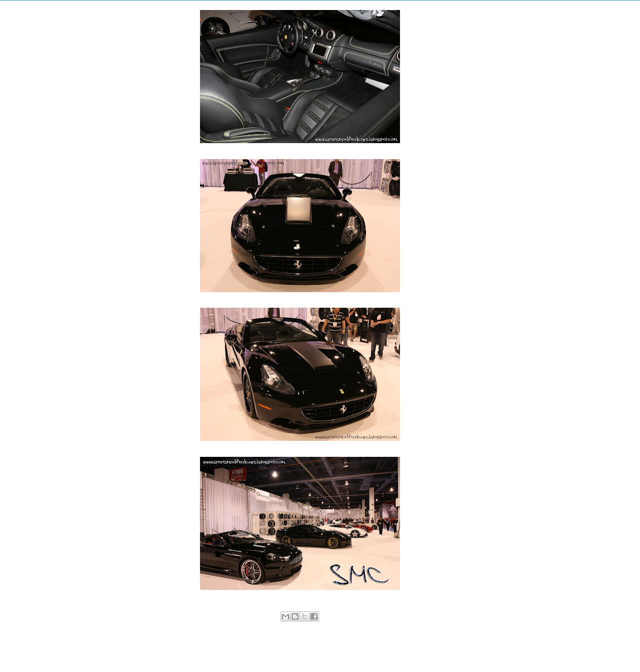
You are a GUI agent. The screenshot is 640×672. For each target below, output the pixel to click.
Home (302, 650)
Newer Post (192, 650)
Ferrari (310, 627)
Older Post (410, 650)
